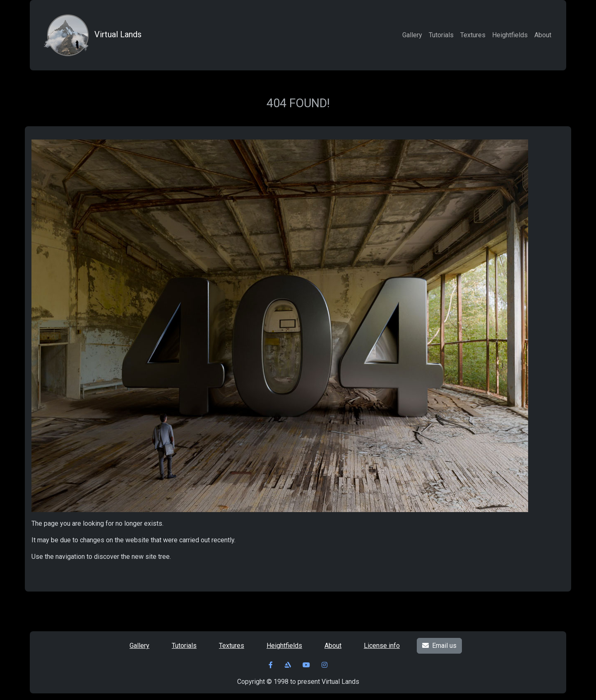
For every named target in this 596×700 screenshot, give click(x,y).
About (543, 35)
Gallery (412, 35)
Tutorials (441, 35)
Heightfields (510, 35)
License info (382, 646)
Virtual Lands (91, 35)
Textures (473, 35)
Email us (439, 646)
